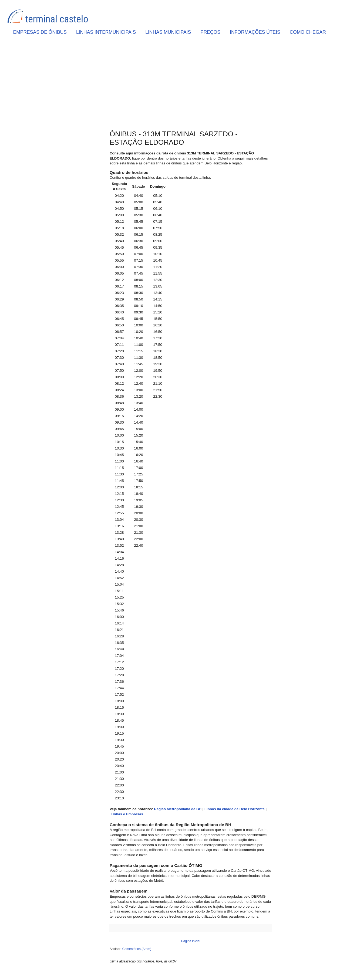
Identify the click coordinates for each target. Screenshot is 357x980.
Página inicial (191, 941)
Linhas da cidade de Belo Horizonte (235, 809)
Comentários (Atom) (137, 949)
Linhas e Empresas (127, 814)
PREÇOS (210, 32)
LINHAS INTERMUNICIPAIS (106, 32)
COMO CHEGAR (308, 32)
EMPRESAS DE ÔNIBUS (40, 32)
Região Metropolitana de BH (178, 809)
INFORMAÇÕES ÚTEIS (255, 32)
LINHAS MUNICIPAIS (168, 32)
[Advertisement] (191, 84)
